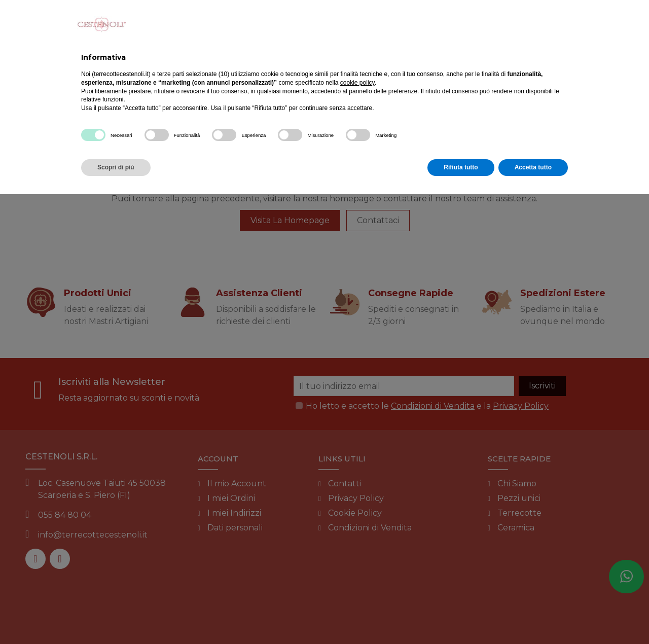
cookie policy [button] (357, 83)
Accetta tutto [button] (533, 167)
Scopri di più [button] (116, 167)
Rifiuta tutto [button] (461, 167)
